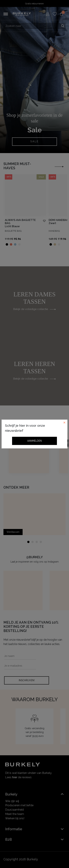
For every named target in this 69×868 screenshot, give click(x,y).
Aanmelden (34, 441)
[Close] (64, 423)
